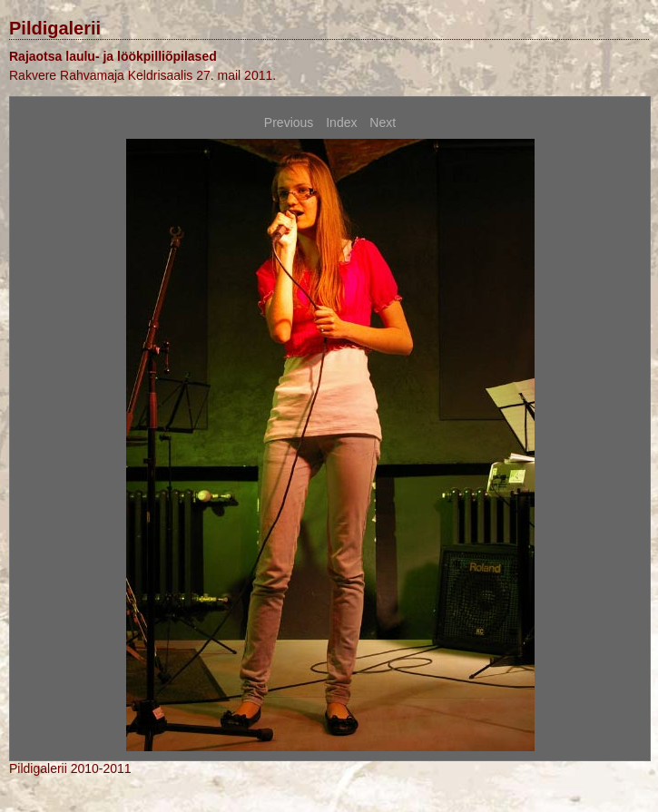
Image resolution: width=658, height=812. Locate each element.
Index (341, 122)
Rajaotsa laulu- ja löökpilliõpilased (113, 56)
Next (383, 122)
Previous (289, 122)
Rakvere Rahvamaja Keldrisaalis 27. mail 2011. (142, 75)
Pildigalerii (55, 28)
